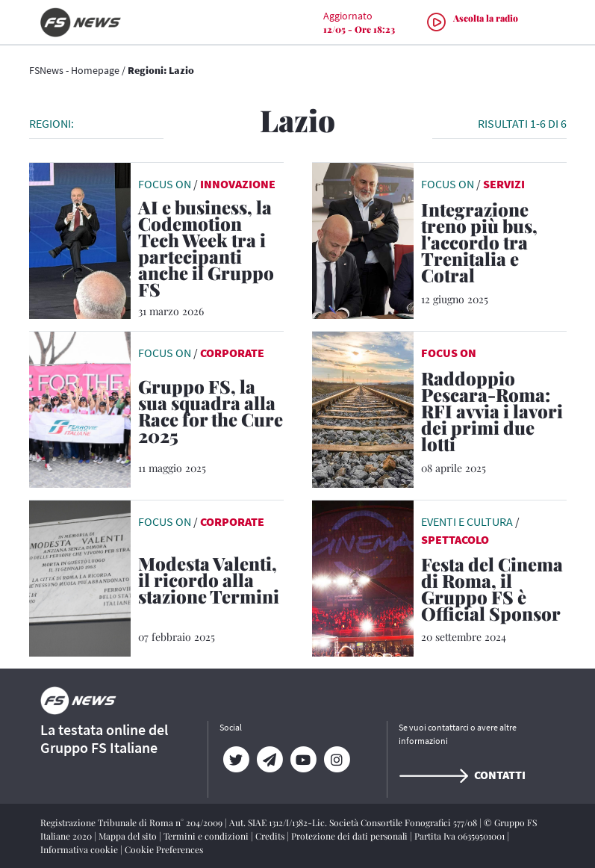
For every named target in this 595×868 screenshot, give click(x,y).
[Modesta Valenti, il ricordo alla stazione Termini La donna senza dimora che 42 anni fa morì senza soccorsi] (211, 583)
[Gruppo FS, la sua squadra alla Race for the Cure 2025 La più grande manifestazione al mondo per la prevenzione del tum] (211, 414)
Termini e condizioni (207, 836)
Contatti (462, 775)
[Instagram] (337, 760)
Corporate (232, 353)
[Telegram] (270, 760)
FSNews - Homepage (74, 70)
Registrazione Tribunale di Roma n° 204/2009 (133, 822)
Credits (271, 836)
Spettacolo (455, 539)
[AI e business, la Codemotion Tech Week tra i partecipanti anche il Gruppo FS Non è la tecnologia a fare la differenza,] (211, 251)
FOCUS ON (449, 353)
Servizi (504, 184)
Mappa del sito (129, 836)
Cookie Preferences (164, 849)
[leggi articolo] (80, 239)
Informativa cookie (80, 849)
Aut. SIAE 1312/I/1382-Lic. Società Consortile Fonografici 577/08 (354, 822)
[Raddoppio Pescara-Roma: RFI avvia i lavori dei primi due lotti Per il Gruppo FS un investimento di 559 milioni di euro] (494, 414)
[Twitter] (236, 760)
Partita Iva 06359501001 (461, 836)
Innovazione (238, 184)
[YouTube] (303, 760)
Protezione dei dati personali (351, 836)
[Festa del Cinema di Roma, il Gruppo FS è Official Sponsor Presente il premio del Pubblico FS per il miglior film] (494, 592)
